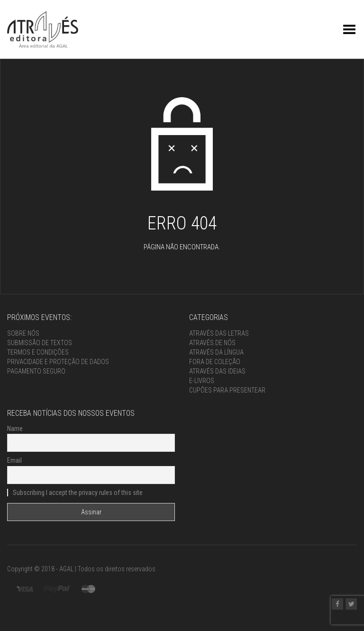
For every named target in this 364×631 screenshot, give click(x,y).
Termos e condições (38, 352)
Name (15, 429)
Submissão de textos (40, 343)
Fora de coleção (215, 362)
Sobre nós (23, 333)
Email (14, 460)
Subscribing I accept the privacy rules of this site (75, 493)
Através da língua (216, 352)
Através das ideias (217, 371)
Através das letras (219, 333)
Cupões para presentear (227, 390)
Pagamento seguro (36, 371)
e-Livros (202, 381)
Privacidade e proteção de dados (58, 362)
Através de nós (212, 343)
